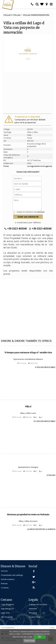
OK (40, 637)
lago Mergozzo (7, 609)
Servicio (4, 571)
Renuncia (33, 613)
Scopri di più (29, 641)
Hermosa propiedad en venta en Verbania (28, 515)
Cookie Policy (35, 617)
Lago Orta (5, 613)
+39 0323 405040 (16, 229)
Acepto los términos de (31, 212)
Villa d (28, 407)
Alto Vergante (7, 617)
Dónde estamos (8, 579)
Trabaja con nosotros (38, 604)
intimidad (41, 212)
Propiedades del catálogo (12, 575)
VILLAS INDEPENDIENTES (36, 15)
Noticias (4, 583)
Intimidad (33, 609)
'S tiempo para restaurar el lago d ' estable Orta (28, 353)
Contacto (5, 588)
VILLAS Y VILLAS (12, 15)
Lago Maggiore (8, 604)
